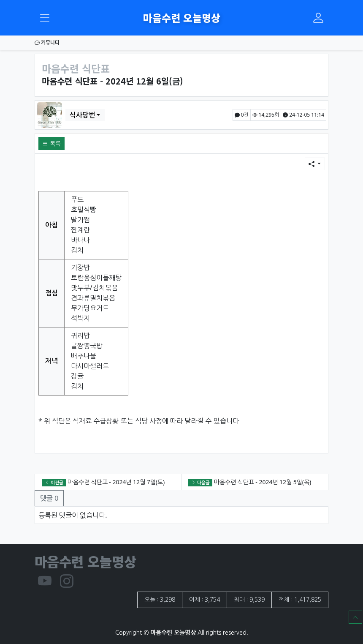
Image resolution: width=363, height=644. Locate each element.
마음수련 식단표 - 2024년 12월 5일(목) (263, 482)
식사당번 (82, 115)
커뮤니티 (47, 42)
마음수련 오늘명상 (182, 18)
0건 (242, 115)
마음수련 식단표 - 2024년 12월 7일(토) (116, 482)
